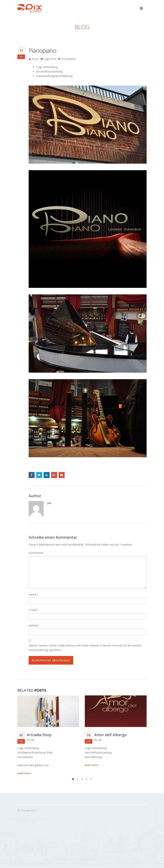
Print (53, 59)
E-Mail (34, 610)
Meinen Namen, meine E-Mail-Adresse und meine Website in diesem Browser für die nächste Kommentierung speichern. (85, 648)
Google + (54, 475)
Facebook (32, 475)
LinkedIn (47, 475)
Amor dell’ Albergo (110, 735)
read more (25, 773)
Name (34, 594)
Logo (47, 59)
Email (62, 475)
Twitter (39, 475)
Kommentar (36, 553)
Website (34, 625)
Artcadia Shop (39, 735)
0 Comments (69, 59)
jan (37, 59)
